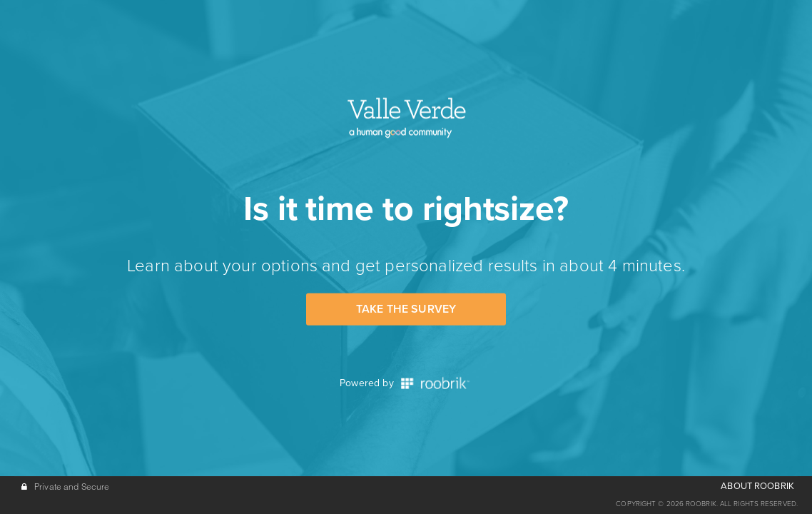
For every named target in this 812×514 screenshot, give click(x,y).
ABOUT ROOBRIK (757, 486)
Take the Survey (406, 309)
